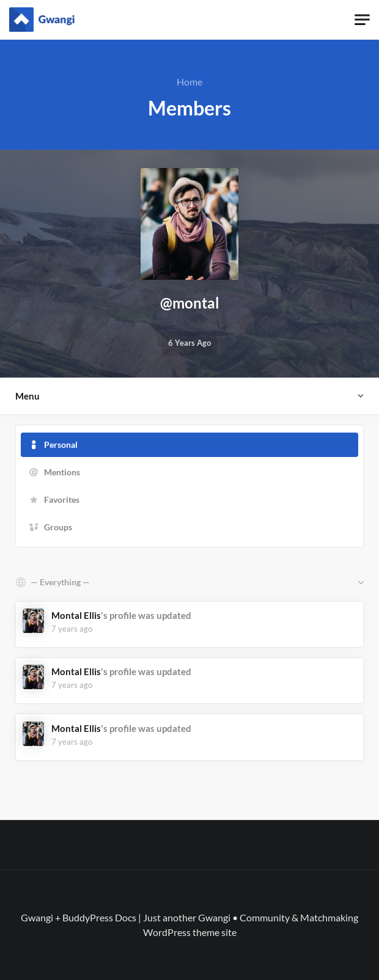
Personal (61, 444)
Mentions (62, 472)
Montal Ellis (76, 615)
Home (189, 82)
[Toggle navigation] (362, 20)
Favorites (62, 499)
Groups (58, 527)
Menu (28, 396)
